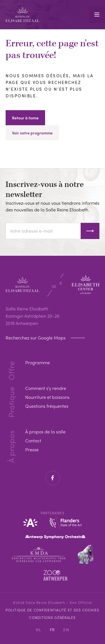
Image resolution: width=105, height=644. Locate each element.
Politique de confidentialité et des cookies (52, 610)
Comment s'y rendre (46, 388)
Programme (38, 362)
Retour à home (25, 118)
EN (66, 629)
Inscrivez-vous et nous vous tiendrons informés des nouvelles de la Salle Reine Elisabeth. (53, 206)
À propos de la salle (45, 432)
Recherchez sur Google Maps (36, 338)
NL (39, 629)
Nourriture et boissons (47, 397)
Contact (33, 441)
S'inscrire (90, 231)
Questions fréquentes (47, 406)
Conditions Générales (52, 618)
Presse (32, 449)
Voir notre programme (32, 133)
